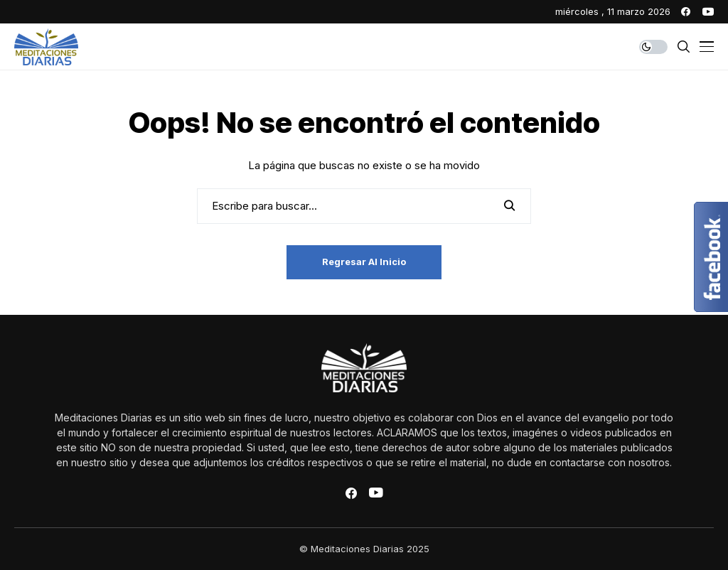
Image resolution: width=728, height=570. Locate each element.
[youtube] (708, 12)
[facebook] (686, 12)
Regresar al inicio (364, 262)
